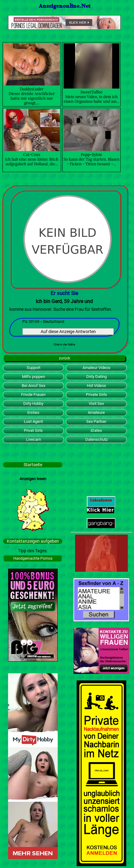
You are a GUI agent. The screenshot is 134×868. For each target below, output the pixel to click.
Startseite (33, 465)
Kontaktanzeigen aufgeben (33, 541)
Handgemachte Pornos (33, 558)
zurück (65, 358)
